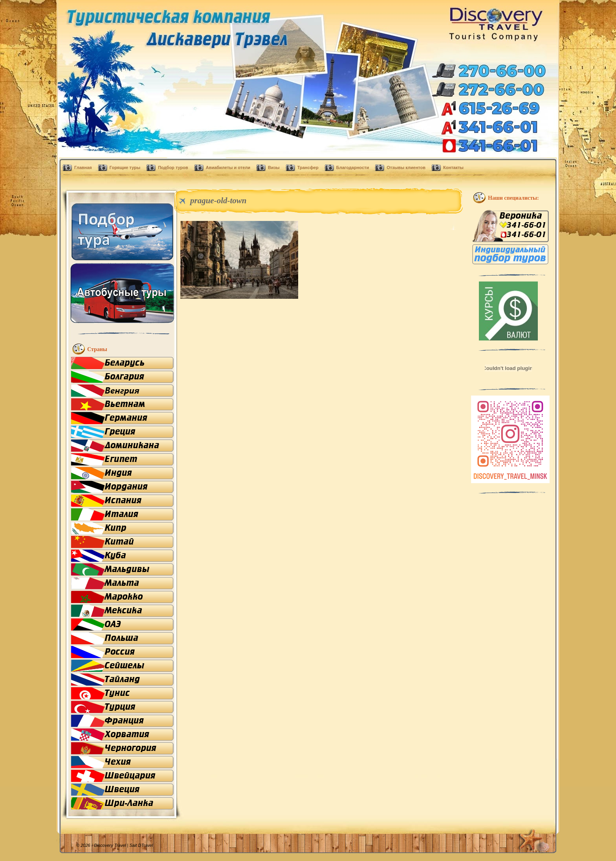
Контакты (453, 167)
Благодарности (353, 167)
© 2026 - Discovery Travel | (107, 845)
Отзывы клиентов (406, 167)
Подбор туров (173, 167)
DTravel (145, 845)
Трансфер (308, 167)
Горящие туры (125, 167)
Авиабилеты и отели (228, 167)
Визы (274, 167)
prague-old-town (218, 201)
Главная (83, 167)
